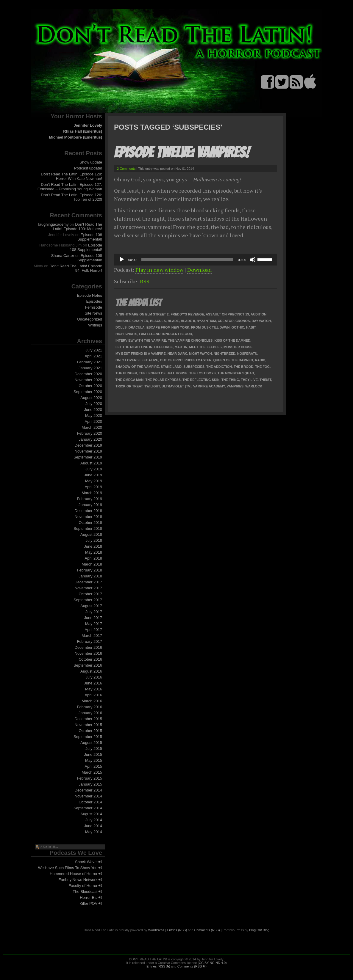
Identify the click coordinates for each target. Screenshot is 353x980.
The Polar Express (163, 380)
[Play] (122, 260)
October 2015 (90, 731)
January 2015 (90, 784)
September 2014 (88, 808)
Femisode (94, 307)
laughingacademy (54, 224)
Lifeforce (163, 347)
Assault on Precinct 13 (227, 314)
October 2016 (90, 659)
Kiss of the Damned (232, 340)
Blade (173, 321)
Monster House (238, 347)
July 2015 (94, 749)
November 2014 (89, 796)
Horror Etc (91, 897)
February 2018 (89, 570)
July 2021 (94, 350)
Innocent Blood (177, 334)
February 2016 (89, 707)
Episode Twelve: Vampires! (182, 152)
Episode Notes (89, 295)
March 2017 (92, 636)
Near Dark (177, 354)
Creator (226, 321)
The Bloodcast (87, 892)
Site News (93, 313)
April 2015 (93, 766)
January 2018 (90, 576)
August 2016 (91, 671)
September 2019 (88, 457)
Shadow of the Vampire (137, 367)
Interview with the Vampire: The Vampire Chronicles (164, 340)
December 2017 (89, 582)
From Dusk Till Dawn (210, 327)
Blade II (188, 321)
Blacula (158, 321)
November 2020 (89, 380)
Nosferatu (247, 354)
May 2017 (94, 624)
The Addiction (219, 367)
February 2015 (89, 778)
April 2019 (93, 487)
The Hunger (126, 373)
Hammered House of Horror (76, 874)
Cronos (243, 321)
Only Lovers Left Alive (137, 360)
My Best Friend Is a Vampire (141, 354)
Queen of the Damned (233, 360)
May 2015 (94, 760)
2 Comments (126, 169)
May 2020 (94, 416)
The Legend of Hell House (163, 373)
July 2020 (94, 404)
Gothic (238, 327)
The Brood (243, 367)
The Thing (230, 380)
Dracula (136, 327)
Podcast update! (88, 168)
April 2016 (93, 695)
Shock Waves (89, 862)
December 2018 (89, 511)
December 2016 (89, 647)
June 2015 (93, 754)
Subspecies (194, 367)
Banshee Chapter (132, 321)
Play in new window (159, 270)
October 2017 (90, 594)
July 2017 (94, 612)
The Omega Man (129, 380)
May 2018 (94, 552)
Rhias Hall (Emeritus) (83, 131)
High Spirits (126, 334)
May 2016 (94, 689)
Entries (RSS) (177, 930)
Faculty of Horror (85, 886)
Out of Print (171, 360)
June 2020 (93, 410)
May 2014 (94, 832)
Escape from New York (168, 327)
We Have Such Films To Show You (70, 868)
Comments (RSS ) (192, 966)
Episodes (94, 301)
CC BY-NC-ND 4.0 (212, 963)
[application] (196, 260)
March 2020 (92, 427)
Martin (181, 347)
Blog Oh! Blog (259, 930)
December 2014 (89, 790)
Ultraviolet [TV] (176, 386)
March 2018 (92, 564)
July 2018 (94, 540)
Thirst (265, 380)
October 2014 (90, 802)
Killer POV (91, 903)
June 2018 (93, 546)
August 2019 (91, 463)
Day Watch (261, 321)
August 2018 (91, 534)
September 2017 (88, 600)
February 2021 (89, 362)
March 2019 (92, 493)
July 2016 (94, 677)
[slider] (187, 260)
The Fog (262, 367)
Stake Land (171, 367)
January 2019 (90, 505)
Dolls (121, 327)
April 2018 (93, 558)
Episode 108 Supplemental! (90, 237)
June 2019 (93, 475)
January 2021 (90, 368)
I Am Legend (150, 334)
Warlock (254, 386)
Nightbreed (225, 354)
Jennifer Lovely (88, 125)
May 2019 (94, 481)
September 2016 (88, 665)
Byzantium (206, 321)
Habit (251, 327)
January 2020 (90, 439)
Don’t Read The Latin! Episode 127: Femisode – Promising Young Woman (70, 187)
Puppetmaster (198, 360)
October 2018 (90, 523)
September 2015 (88, 737)
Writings (95, 325)
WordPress (156, 930)
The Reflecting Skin (201, 380)
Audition (258, 314)
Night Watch (200, 354)
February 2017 (89, 641)
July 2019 (94, 469)
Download (199, 270)
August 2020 (91, 398)
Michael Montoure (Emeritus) (76, 137)
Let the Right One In (134, 347)
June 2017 (93, 618)
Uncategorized (90, 319)
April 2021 (93, 356)
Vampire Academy (209, 386)
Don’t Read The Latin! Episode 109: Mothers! (78, 227)
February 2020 (89, 433)
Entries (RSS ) (158, 966)
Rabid (260, 360)
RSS (145, 281)
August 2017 (91, 606)
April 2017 (93, 630)
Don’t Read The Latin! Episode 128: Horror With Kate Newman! (71, 176)
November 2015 (89, 725)
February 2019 (89, 499)
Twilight (152, 386)
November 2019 (89, 451)
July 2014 (94, 820)
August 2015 (91, 743)
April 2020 (93, 421)
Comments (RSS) (207, 930)
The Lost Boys (203, 373)
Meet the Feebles (206, 347)
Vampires (235, 386)
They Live (249, 380)
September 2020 (88, 392)
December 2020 (89, 374)
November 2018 (89, 517)
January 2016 (90, 713)
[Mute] (253, 260)
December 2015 (89, 719)
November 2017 (89, 588)
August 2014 (91, 814)
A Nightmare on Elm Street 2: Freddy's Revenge (160, 314)
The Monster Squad (236, 373)
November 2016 (89, 653)
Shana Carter (63, 256)
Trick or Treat (129, 386)
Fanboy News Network (80, 880)
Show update (91, 162)
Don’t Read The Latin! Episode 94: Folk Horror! (76, 268)
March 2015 (92, 772)
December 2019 (89, 445)
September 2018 (88, 529)
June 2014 (93, 826)
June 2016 (93, 683)
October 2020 (90, 386)
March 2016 (92, 701)
